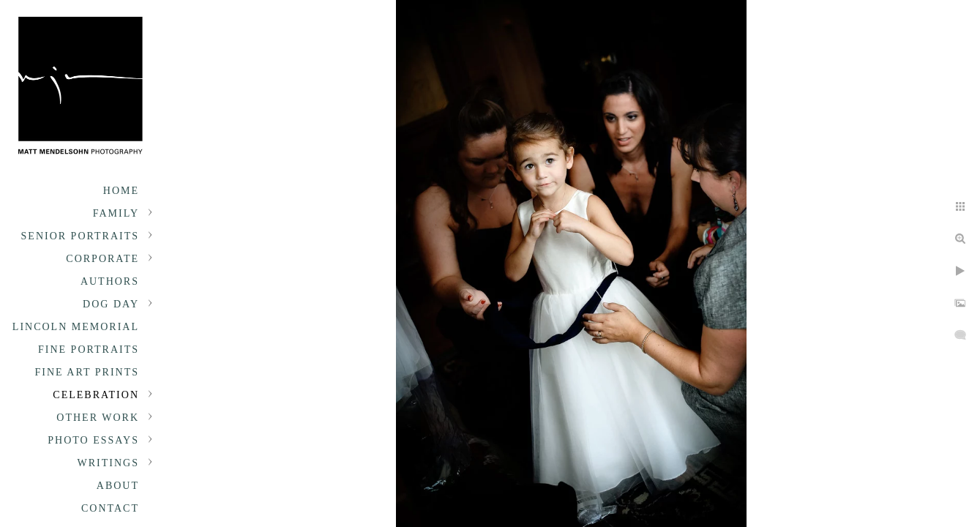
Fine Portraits (89, 350)
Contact (110, 508)
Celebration (96, 395)
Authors (110, 281)
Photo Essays (93, 440)
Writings (108, 463)
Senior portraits (80, 236)
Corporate (102, 259)
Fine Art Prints (87, 372)
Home (121, 191)
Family (116, 213)
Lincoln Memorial (76, 327)
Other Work (98, 418)
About (118, 486)
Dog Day (111, 304)
